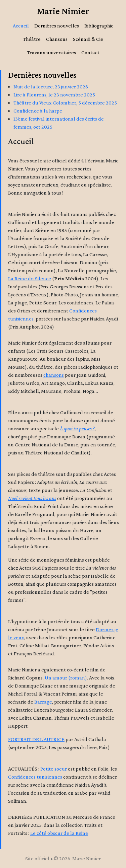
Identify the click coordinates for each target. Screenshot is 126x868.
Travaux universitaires (51, 52)
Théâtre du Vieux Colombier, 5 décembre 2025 (65, 103)
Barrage (43, 702)
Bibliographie (99, 26)
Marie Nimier (63, 11)
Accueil (21, 26)
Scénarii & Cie (88, 39)
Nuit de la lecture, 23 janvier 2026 (51, 87)
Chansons (57, 39)
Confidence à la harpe (38, 111)
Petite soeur (54, 769)
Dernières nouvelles (57, 26)
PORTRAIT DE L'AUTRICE (36, 739)
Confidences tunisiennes (35, 777)
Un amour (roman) (66, 678)
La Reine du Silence (30, 278)
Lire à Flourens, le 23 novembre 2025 (54, 95)
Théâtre (32, 39)
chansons (54, 375)
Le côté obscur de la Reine (59, 833)
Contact (90, 52)
